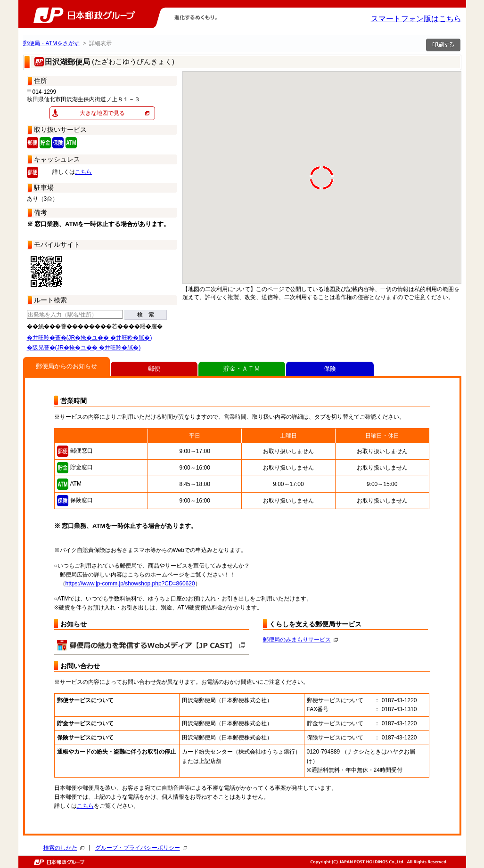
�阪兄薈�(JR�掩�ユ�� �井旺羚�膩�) (84, 348)
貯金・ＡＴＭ (242, 369)
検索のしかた (64, 848)
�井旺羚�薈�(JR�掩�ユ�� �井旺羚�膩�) (90, 338)
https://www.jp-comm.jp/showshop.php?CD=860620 (130, 584)
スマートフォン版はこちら (416, 19)
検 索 (146, 315)
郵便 (154, 369)
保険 (330, 369)
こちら (83, 172)
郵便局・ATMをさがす (51, 43)
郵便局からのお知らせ (66, 366)
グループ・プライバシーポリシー (141, 848)
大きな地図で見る (102, 113)
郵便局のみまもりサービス (300, 640)
